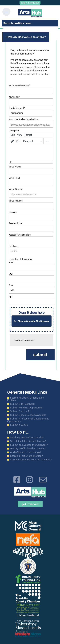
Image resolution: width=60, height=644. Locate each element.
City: (11, 274)
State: (11, 285)
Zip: (10, 297)
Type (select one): (17, 108)
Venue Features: (16, 201)
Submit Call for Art (21, 411)
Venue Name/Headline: (19, 86)
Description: (14, 130)
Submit (40, 355)
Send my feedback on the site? (27, 437)
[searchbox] (31, 125)
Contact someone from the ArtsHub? (31, 459)
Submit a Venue (19, 425)
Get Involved (30, 504)
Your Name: (14, 97)
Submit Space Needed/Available (28, 415)
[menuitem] (13, 135)
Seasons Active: (16, 223)
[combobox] (31, 124)
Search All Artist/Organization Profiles (26, 399)
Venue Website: (16, 189)
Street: (12, 263)
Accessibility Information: (20, 235)
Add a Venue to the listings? (26, 452)
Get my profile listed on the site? (28, 448)
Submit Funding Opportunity (26, 407)
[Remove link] (18, 141)
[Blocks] (32, 141)
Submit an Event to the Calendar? (29, 445)
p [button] (11, 162)
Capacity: (13, 212)
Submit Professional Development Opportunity (28, 420)
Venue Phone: (15, 167)
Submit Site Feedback (22, 404)
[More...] (47, 141)
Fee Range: (14, 246)
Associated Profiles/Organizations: (24, 120)
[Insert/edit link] (12, 141)
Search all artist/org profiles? (26, 456)
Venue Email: (14, 178)
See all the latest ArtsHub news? (28, 441)
